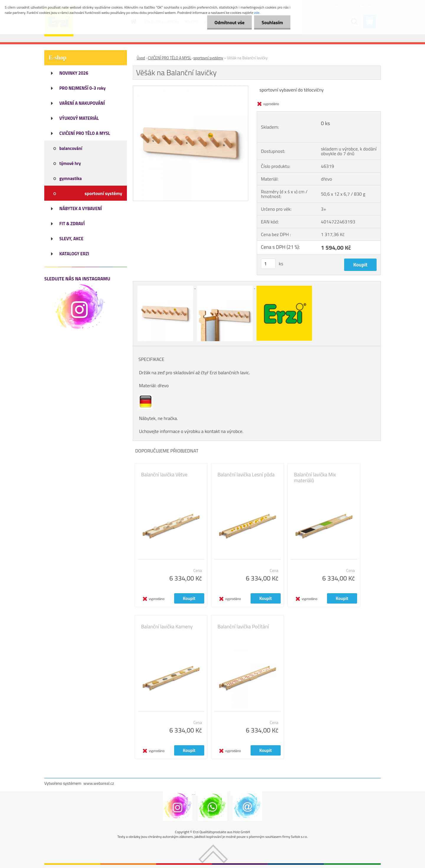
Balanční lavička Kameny (167, 627)
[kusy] (268, 264)
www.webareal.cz (99, 783)
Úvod (141, 58)
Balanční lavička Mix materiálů (315, 478)
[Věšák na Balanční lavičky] (191, 88)
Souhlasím (272, 22)
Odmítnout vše (230, 22)
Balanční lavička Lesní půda (246, 475)
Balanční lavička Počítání (243, 627)
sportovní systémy (208, 58)
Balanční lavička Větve (164, 475)
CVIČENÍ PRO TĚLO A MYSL (170, 58)
